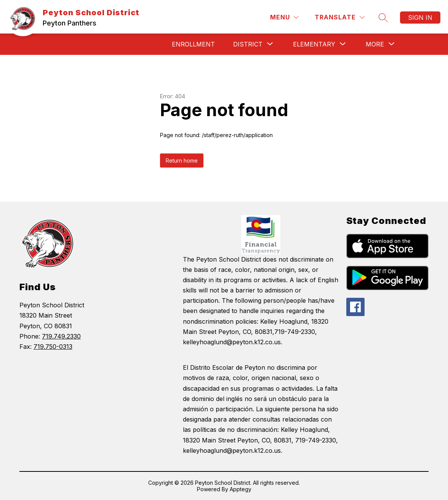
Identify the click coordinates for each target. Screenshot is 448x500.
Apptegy (241, 489)
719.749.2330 (61, 336)
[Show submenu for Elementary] (314, 44)
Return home (182, 161)
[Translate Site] (340, 17)
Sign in (420, 18)
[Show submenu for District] (248, 44)
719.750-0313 (53, 347)
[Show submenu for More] (375, 44)
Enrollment (193, 44)
